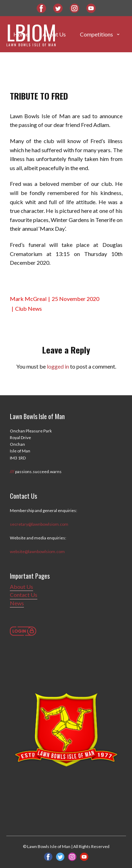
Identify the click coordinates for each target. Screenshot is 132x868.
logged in (58, 366)
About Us (21, 587)
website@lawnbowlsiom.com (37, 551)
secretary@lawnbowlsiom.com (39, 524)
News (17, 603)
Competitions (96, 34)
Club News (29, 308)
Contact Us (24, 595)
